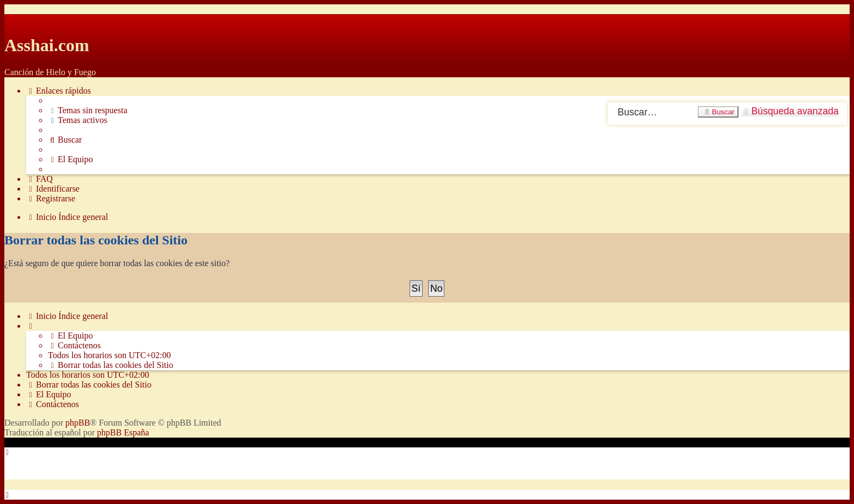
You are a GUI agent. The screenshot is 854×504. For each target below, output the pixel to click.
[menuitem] (88, 110)
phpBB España (123, 432)
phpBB (78, 423)
